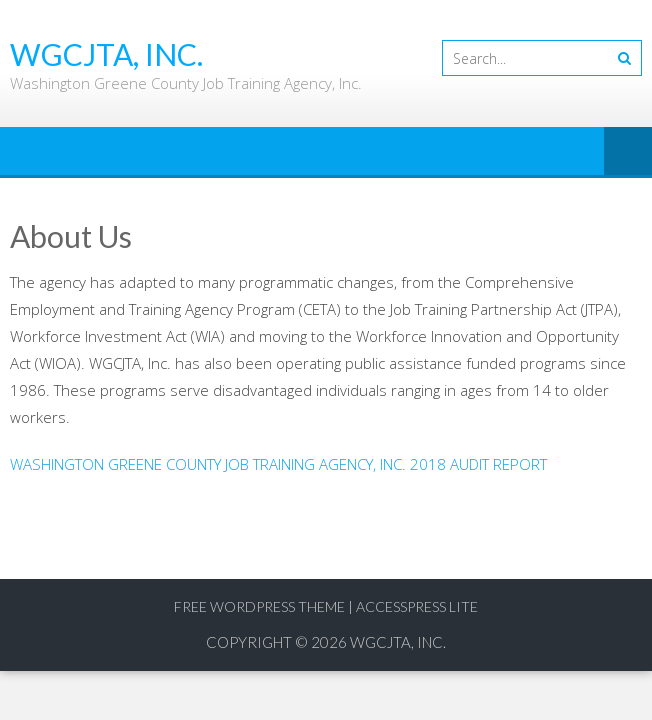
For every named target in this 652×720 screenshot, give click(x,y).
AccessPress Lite (417, 606)
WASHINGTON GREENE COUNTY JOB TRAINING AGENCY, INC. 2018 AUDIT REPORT (278, 464)
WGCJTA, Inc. (398, 642)
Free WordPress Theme (259, 606)
